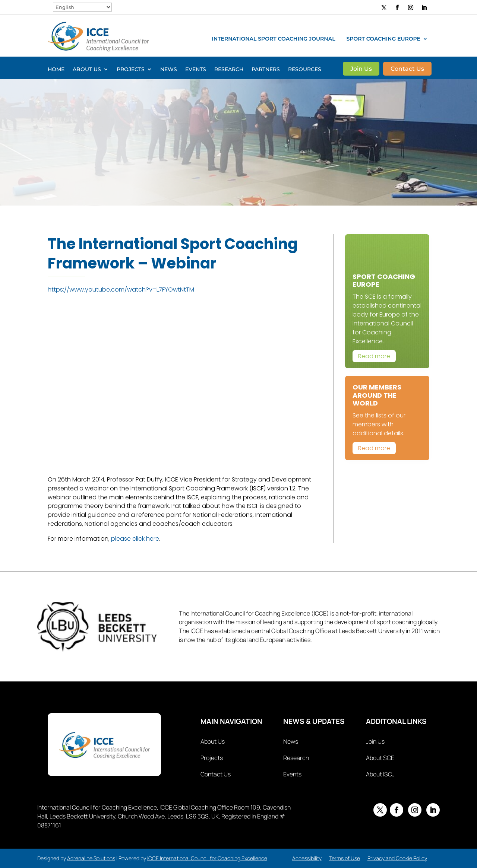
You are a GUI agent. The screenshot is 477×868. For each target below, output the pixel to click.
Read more (374, 356)
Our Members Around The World (377, 395)
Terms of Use (345, 858)
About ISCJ (380, 774)
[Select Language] (82, 7)
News (169, 70)
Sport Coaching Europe (383, 39)
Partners (266, 70)
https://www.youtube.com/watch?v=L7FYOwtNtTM (121, 290)
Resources (305, 70)
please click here (135, 539)
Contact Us (407, 69)
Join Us (361, 69)
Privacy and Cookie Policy (397, 858)
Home (56, 70)
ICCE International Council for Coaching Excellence (207, 858)
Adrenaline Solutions (91, 858)
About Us (87, 70)
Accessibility (307, 858)
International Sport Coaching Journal (273, 39)
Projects (131, 70)
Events (196, 70)
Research (229, 70)
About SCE (380, 758)
